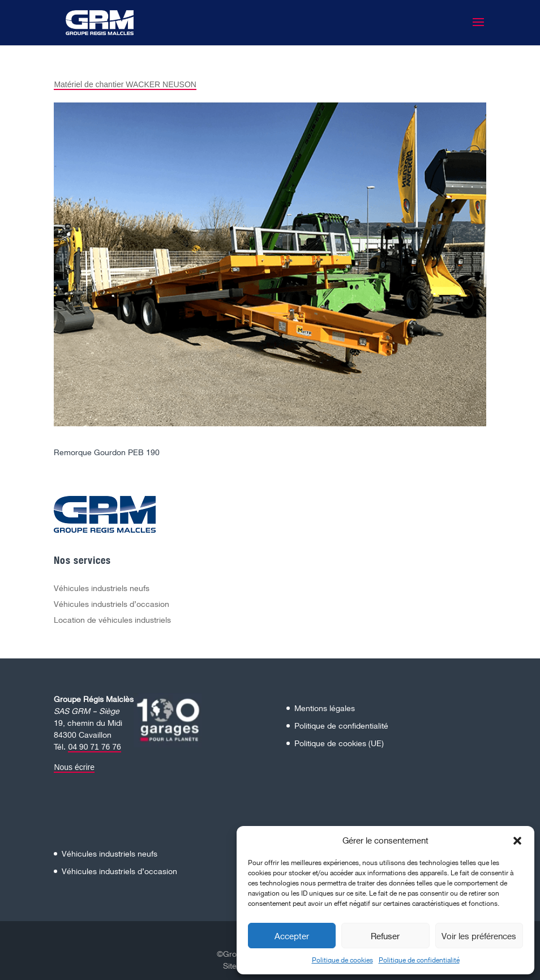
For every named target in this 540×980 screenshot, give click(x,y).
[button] (517, 841)
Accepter (292, 936)
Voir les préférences (479, 936)
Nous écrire (74, 767)
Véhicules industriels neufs (102, 588)
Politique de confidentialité (419, 960)
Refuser (385, 936)
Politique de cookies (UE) (339, 743)
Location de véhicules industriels (112, 620)
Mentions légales (325, 708)
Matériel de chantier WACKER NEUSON (125, 84)
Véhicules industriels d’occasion (112, 604)
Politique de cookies (342, 960)
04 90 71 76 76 (94, 747)
